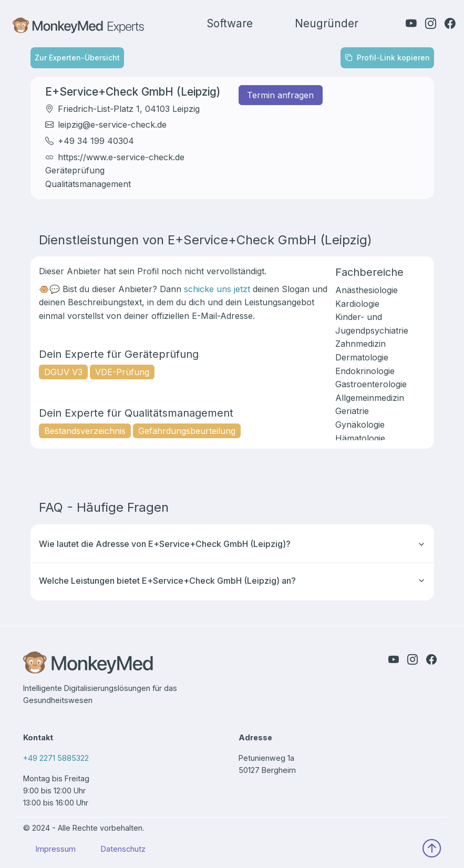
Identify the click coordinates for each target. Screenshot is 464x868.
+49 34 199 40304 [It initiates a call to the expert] (96, 141)
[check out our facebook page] (450, 23)
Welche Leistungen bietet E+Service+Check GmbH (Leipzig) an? (232, 581)
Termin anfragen (280, 95)
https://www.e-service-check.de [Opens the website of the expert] (121, 157)
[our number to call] (124, 762)
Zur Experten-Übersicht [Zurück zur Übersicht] (77, 58)
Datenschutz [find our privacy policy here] (123, 849)
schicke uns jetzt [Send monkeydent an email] (217, 289)
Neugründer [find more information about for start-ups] (327, 23)
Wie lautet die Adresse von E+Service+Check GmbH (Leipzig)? (232, 544)
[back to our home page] (124, 667)
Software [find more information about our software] (230, 23)
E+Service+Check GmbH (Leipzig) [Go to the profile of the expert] (133, 92)
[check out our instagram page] (431, 23)
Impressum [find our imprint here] (56, 849)
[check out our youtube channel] (411, 23)
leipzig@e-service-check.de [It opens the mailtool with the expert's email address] (112, 125)
